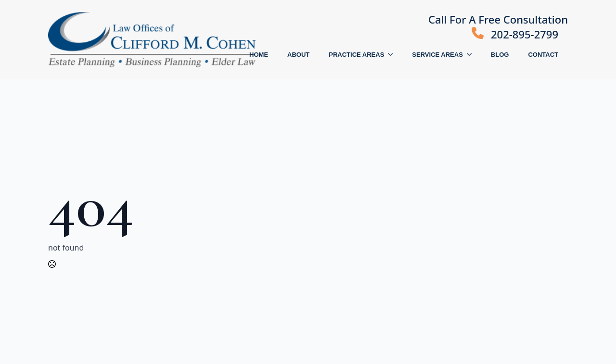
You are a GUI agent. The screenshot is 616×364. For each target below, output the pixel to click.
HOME (259, 55)
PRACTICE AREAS (356, 55)
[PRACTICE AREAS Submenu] (393, 55)
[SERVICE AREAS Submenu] (472, 55)
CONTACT (543, 55)
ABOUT (298, 55)
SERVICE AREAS (437, 55)
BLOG (500, 55)
